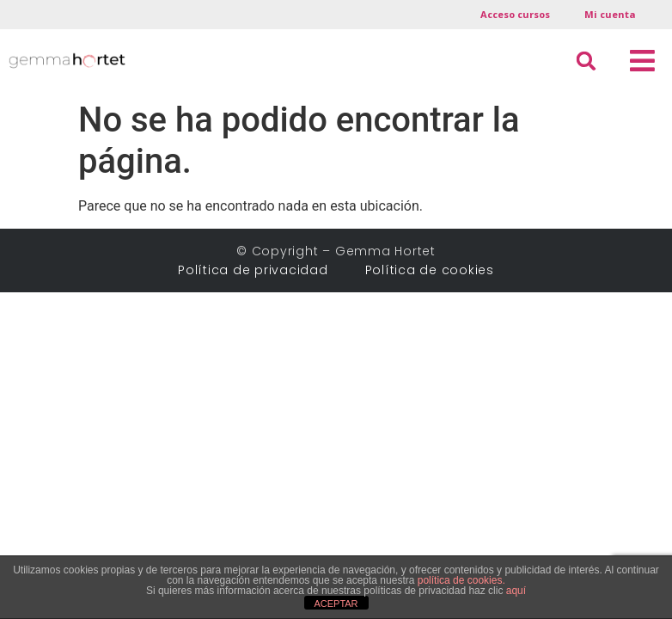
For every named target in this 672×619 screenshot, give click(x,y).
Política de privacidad (259, 259)
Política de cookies (430, 259)
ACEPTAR (336, 604)
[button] (642, 61)
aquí (516, 591)
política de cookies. (461, 580)
